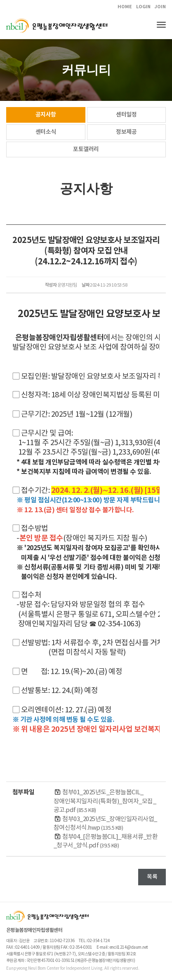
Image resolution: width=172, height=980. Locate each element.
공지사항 (46, 115)
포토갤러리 (86, 149)
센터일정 (126, 115)
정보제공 (126, 132)
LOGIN (143, 7)
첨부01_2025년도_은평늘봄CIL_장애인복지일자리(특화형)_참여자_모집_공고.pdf (105, 801)
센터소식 (46, 132)
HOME (125, 7)
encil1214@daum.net (129, 947)
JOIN (160, 7)
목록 (152, 877)
